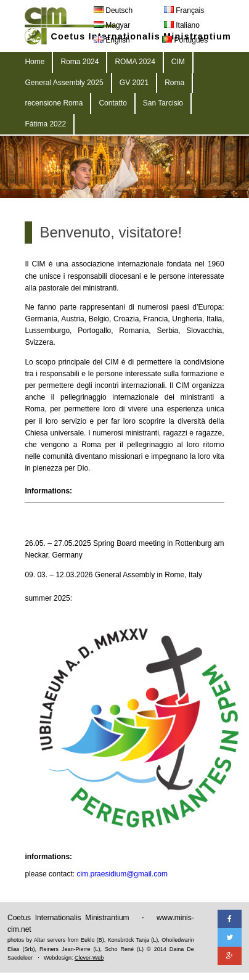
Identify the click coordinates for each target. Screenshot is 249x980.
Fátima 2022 (45, 124)
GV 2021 (134, 83)
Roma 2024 (80, 62)
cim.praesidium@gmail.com (122, 874)
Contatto (112, 103)
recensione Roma (54, 103)
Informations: (48, 491)
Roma (174, 83)
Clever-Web (89, 958)
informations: (48, 857)
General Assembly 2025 (64, 83)
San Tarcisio (163, 103)
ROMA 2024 (135, 62)
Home (35, 62)
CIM (178, 62)
